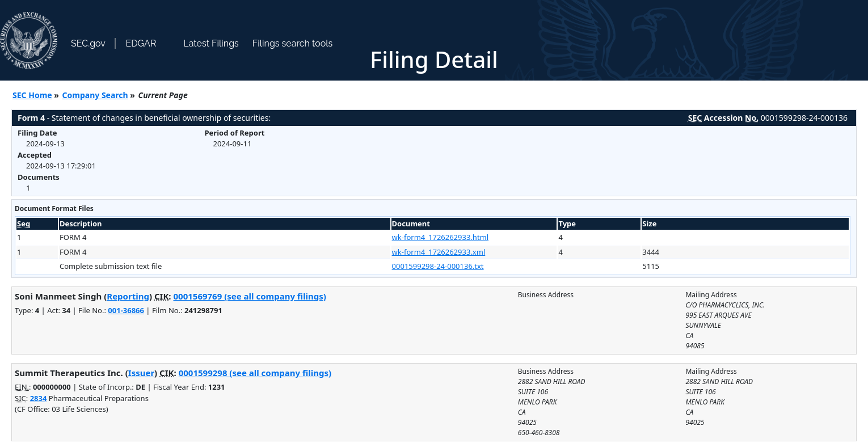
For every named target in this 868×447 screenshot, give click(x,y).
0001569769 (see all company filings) (249, 296)
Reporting (128, 296)
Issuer (141, 373)
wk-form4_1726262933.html (441, 237)
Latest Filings (211, 43)
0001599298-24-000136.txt (438, 266)
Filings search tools (293, 43)
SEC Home (32, 95)
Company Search (95, 95)
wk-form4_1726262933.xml (439, 252)
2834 (39, 398)
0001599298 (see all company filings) (255, 373)
